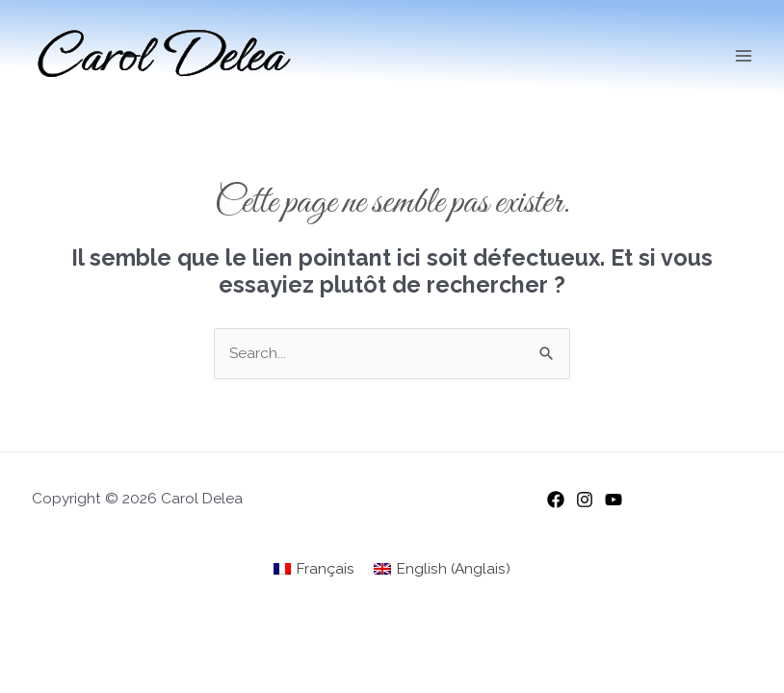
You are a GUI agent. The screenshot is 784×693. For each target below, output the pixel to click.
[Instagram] (585, 500)
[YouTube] (614, 500)
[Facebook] (556, 500)
